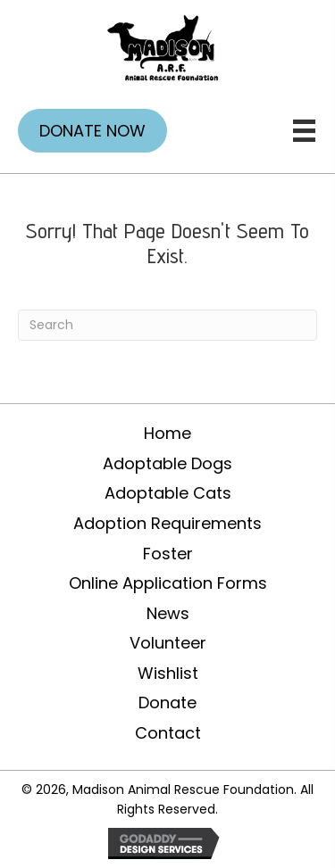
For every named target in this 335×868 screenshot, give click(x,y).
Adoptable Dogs (167, 463)
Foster (168, 554)
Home (167, 433)
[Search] (167, 325)
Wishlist (168, 673)
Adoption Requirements (167, 523)
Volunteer (168, 643)
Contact (168, 733)
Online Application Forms (168, 583)
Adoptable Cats (168, 493)
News (168, 613)
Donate (167, 703)
